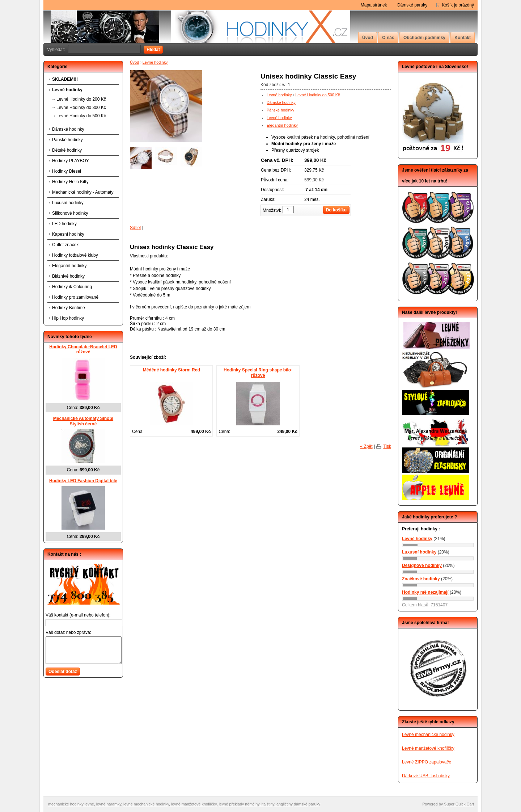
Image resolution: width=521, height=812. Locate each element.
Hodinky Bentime (69, 308)
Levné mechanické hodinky (428, 735)
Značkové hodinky (421, 579)
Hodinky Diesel (67, 171)
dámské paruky (307, 804)
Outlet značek (65, 245)
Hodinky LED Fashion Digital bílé (83, 481)
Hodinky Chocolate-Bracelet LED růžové (83, 350)
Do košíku (336, 210)
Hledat (153, 50)
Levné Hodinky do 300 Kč (81, 108)
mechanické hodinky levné (71, 804)
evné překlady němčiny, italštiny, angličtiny (256, 804)
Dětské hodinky (67, 150)
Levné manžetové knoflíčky (428, 748)
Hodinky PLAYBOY (71, 161)
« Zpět (367, 446)
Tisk (387, 446)
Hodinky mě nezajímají (425, 592)
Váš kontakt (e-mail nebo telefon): (78, 615)
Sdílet (135, 228)
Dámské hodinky (281, 102)
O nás (388, 38)
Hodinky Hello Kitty (70, 182)
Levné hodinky (155, 62)
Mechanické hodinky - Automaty (83, 192)
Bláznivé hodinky (68, 276)
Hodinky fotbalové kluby (75, 255)
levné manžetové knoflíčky (193, 804)
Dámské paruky (412, 5)
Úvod (368, 38)
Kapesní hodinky (68, 234)
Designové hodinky (422, 565)
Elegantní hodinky (282, 125)
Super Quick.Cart (459, 804)
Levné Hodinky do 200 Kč (81, 99)
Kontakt (463, 38)
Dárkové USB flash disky (426, 776)
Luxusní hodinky (68, 203)
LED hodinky (64, 224)
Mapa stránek (374, 5)
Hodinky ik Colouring (72, 287)
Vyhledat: (56, 50)
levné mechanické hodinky (146, 804)
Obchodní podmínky (424, 38)
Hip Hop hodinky (68, 318)
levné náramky (109, 804)
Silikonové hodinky (70, 213)
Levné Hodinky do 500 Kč (317, 95)
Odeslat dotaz (63, 672)
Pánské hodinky (280, 110)
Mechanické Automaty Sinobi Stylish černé (83, 421)
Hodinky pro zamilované (75, 297)
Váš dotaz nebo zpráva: (68, 632)
